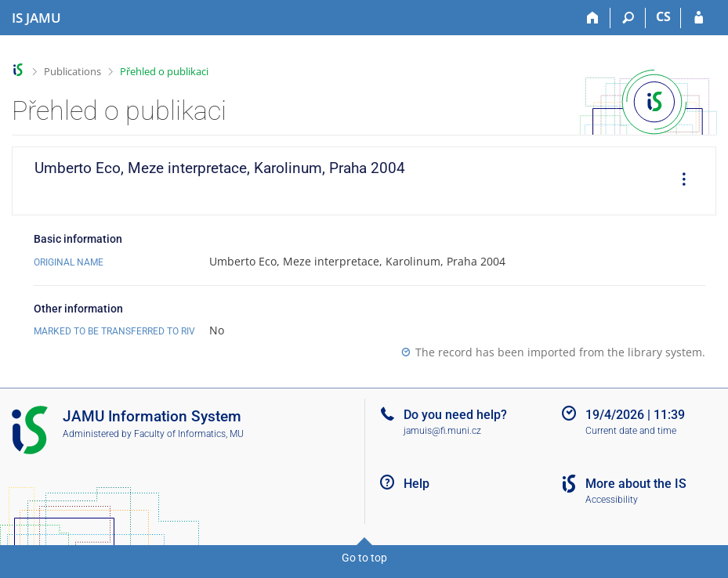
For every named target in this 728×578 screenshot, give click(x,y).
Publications (72, 71)
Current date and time (631, 431)
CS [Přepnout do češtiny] (663, 16)
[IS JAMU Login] (699, 18)
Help (417, 484)
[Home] (593, 18)
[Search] (628, 18)
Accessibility (612, 500)
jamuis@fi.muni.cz (442, 431)
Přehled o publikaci (164, 71)
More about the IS (636, 484)
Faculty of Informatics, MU (189, 434)
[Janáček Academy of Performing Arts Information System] (36, 18)
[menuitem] (679, 181)
